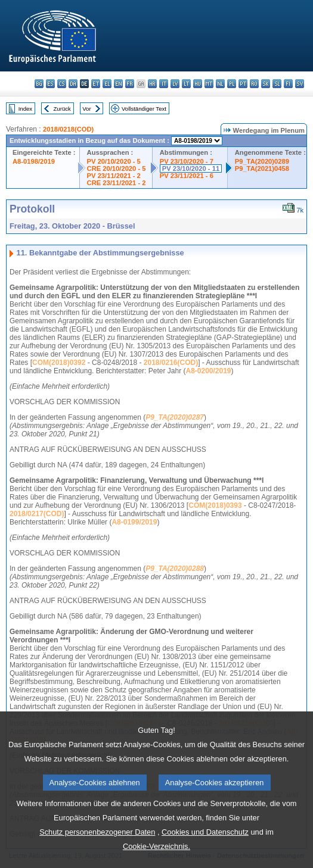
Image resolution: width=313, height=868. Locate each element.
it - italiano (164, 84)
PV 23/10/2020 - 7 (187, 161)
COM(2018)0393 (215, 505)
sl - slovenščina (277, 84)
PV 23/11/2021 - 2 (114, 176)
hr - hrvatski (152, 84)
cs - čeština (62, 84)
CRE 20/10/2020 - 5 (117, 168)
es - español (50, 84)
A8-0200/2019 (208, 371)
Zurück (62, 109)
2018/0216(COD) (171, 363)
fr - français (130, 84)
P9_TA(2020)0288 (175, 569)
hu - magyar (198, 84)
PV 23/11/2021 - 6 (187, 176)
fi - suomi (288, 84)
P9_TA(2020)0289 (262, 161)
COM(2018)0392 (59, 363)
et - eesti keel (96, 84)
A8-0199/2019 (134, 522)
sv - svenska (300, 84)
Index (25, 109)
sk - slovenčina (266, 84)
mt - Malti (209, 84)
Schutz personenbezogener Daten (97, 856)
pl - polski (232, 84)
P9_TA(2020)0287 (175, 417)
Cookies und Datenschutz (205, 856)
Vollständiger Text (144, 109)
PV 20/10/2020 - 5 (114, 161)
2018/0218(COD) (68, 129)
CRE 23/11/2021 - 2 (117, 183)
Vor (86, 109)
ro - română (254, 84)
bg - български (39, 84)
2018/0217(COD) (37, 514)
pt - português (243, 84)
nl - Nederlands (220, 84)
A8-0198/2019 (34, 161)
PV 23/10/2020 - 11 (191, 168)
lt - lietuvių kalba (186, 84)
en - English (118, 84)
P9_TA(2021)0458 (262, 168)
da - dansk (73, 84)
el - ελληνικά (107, 84)
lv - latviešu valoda (175, 84)
